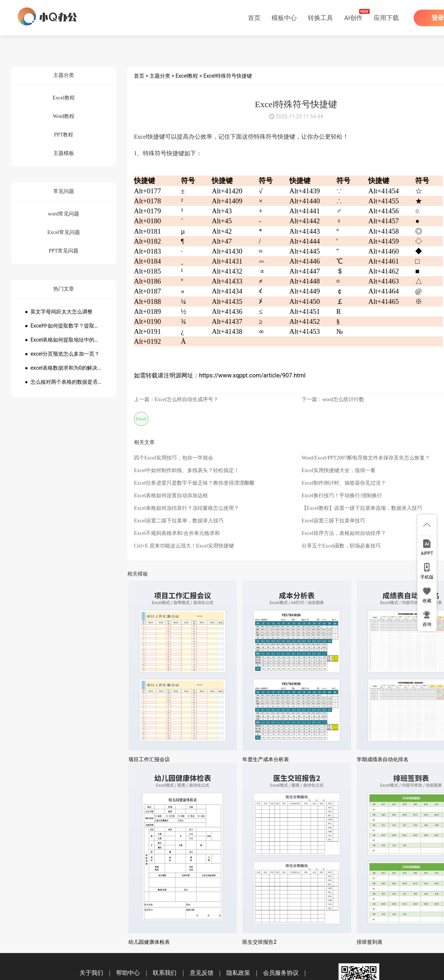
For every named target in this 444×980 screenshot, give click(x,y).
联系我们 (165, 973)
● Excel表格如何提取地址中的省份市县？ (64, 340)
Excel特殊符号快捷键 (228, 76)
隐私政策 (238, 973)
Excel (141, 419)
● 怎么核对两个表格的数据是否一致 (64, 382)
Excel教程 (187, 76)
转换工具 (320, 18)
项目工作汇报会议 (149, 759)
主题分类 (160, 76)
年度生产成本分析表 (266, 759)
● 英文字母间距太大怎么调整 (59, 312)
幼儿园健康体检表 (149, 942)
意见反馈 (202, 973)
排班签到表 (370, 942)
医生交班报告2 (259, 942)
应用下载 (386, 18)
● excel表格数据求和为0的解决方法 (64, 368)
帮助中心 (128, 973)
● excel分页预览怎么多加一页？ (62, 354)
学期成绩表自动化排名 (383, 759)
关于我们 (91, 973)
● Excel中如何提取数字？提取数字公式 (64, 326)
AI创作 (353, 18)
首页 (254, 18)
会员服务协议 (281, 973)
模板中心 (284, 18)
